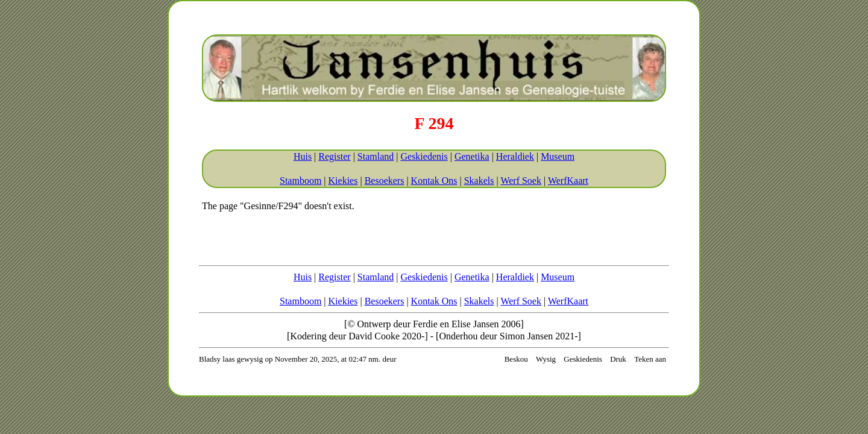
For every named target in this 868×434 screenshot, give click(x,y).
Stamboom (300, 181)
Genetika (472, 156)
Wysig (546, 359)
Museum (558, 156)
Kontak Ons (434, 181)
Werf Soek (521, 181)
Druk (618, 359)
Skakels (479, 181)
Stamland (376, 156)
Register (334, 156)
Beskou (516, 359)
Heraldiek (515, 156)
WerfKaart (568, 181)
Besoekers (385, 181)
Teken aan (650, 359)
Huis (303, 156)
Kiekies (343, 181)
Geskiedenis (424, 156)
